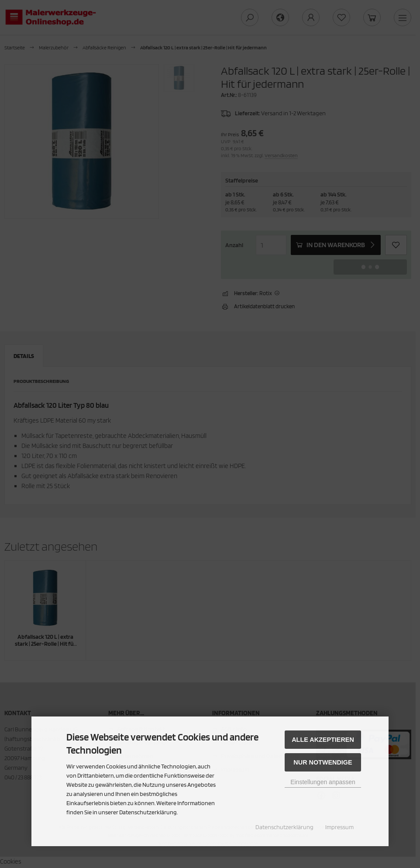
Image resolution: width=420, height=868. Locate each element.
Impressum (339, 827)
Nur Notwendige (323, 762)
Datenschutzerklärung (284, 827)
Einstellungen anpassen (323, 782)
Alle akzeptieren (323, 740)
